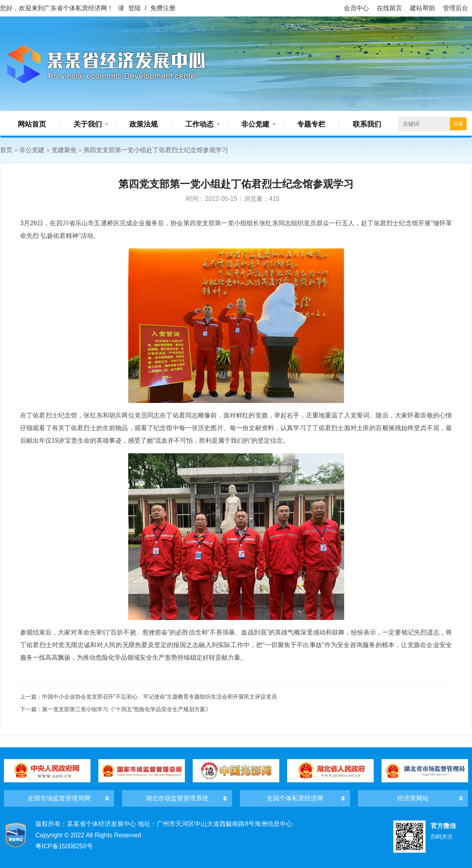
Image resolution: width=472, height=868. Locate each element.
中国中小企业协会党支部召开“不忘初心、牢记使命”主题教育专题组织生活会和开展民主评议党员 (159, 697)
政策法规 (144, 124)
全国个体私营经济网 (295, 798)
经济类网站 (413, 798)
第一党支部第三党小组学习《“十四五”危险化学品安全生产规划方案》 (126, 709)
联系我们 (367, 124)
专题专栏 (311, 124)
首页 (6, 150)
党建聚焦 (64, 150)
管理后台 (455, 8)
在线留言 (389, 8)
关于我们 (88, 124)
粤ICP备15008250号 (64, 846)
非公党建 (255, 124)
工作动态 (199, 124)
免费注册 (163, 8)
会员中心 (356, 8)
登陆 (135, 8)
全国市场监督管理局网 (59, 798)
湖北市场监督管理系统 (177, 798)
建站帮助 (422, 8)
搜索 (458, 124)
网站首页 (32, 124)
